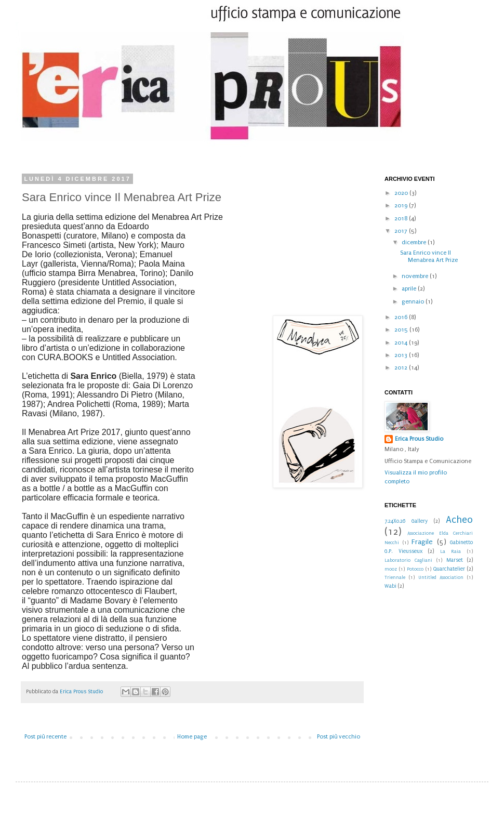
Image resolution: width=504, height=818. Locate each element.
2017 (402, 231)
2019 (402, 206)
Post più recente (45, 737)
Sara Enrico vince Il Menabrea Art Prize (429, 256)
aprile (410, 289)
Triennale (395, 577)
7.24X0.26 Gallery (406, 521)
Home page (192, 737)
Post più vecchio (339, 737)
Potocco (415, 569)
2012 (402, 368)
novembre (416, 276)
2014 (402, 343)
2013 (402, 355)
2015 (402, 330)
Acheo (459, 520)
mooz (391, 569)
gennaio (414, 302)
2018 (402, 219)
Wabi (390, 586)
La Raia (451, 551)
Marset (455, 560)
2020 (402, 193)
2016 (402, 317)
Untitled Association (441, 577)
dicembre (415, 242)
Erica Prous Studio (419, 439)
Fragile (422, 542)
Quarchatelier (449, 569)
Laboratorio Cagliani (408, 560)
